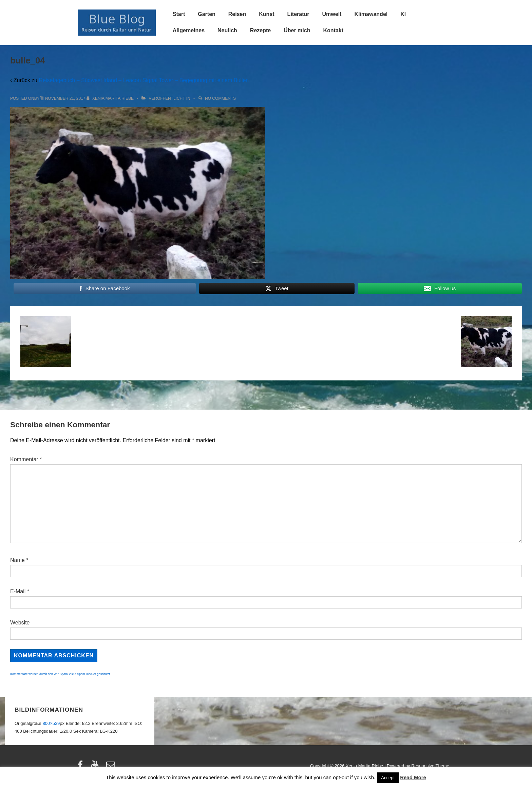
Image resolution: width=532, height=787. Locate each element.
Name (17, 560)
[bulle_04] (65, 98)
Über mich (297, 30)
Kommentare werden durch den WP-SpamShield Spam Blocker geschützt (60, 674)
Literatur (298, 14)
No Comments (220, 98)
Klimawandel (371, 14)
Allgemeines (189, 30)
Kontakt (333, 30)
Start (179, 14)
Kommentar (26, 459)
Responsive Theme (430, 766)
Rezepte (260, 30)
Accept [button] (388, 778)
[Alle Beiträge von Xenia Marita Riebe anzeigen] (111, 98)
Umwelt (332, 14)
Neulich (227, 30)
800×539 (51, 723)
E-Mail (18, 591)
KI (403, 14)
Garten (207, 14)
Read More (413, 777)
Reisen (237, 14)
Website (20, 623)
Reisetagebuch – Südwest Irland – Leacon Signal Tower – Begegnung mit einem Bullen (144, 80)
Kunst (267, 14)
